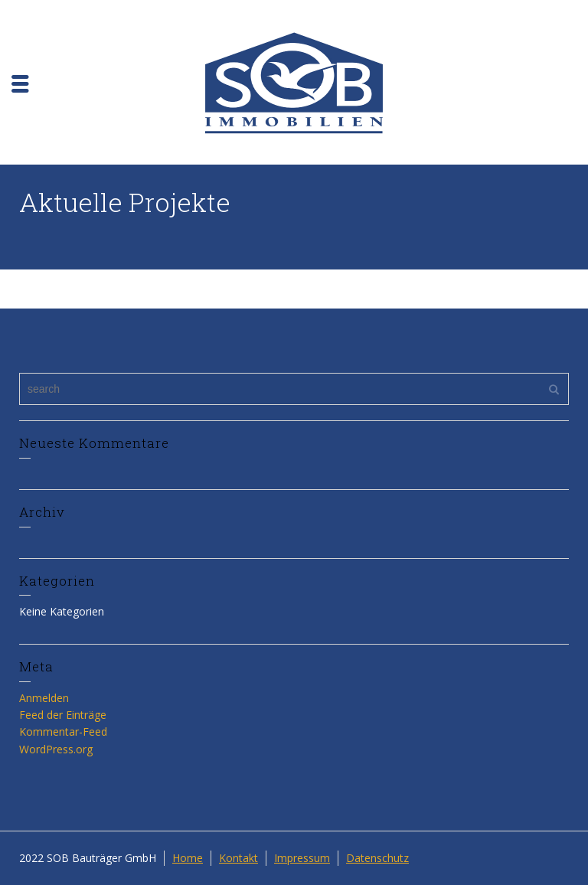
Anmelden (44, 698)
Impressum (302, 858)
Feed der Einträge (63, 715)
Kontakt (238, 858)
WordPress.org (56, 749)
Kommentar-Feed (63, 732)
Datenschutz (377, 858)
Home (188, 858)
